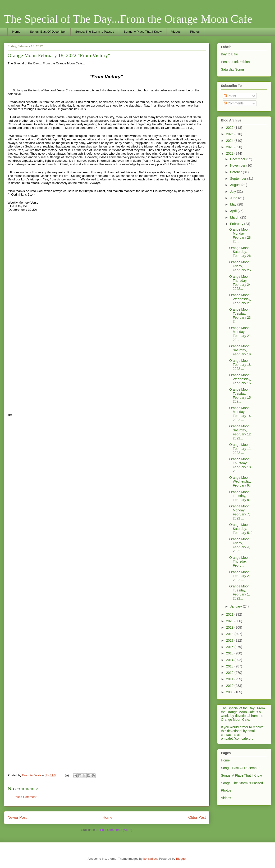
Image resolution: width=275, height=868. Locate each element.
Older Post (197, 817)
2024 (230, 141)
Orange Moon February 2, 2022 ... (240, 576)
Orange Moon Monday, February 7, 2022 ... (240, 512)
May (234, 204)
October (236, 172)
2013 (230, 666)
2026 (230, 128)
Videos (176, 32)
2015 (230, 653)
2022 (230, 153)
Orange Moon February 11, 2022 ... (240, 449)
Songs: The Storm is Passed (95, 32)
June (234, 198)
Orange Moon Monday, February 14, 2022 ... (240, 414)
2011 (230, 679)
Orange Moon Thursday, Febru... (239, 562)
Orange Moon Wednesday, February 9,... (241, 482)
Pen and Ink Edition (235, 62)
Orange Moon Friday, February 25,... (242, 266)
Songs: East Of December (48, 32)
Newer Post (17, 817)
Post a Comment (25, 797)
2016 (230, 647)
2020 (230, 621)
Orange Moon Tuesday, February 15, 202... (240, 395)
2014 (230, 660)
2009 (230, 692)
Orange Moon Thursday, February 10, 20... (240, 465)
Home (16, 32)
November (238, 166)
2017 (230, 640)
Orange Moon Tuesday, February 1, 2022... (240, 592)
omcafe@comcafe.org (237, 738)
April (234, 211)
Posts (230, 96)
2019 (230, 627)
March (235, 217)
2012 (230, 673)
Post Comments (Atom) (116, 830)
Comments (234, 103)
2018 (230, 634)
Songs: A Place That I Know (143, 32)
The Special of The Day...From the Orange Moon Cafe (128, 19)
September (238, 179)
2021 (230, 614)
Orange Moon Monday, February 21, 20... (240, 334)
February (237, 224)
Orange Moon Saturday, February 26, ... (242, 252)
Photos (195, 32)
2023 (230, 147)
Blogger (181, 859)
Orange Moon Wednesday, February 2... (240, 299)
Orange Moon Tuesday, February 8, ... (241, 496)
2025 (230, 134)
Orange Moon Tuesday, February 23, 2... (240, 315)
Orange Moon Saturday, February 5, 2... (242, 529)
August (236, 185)
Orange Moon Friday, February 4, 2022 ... (240, 545)
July (233, 192)
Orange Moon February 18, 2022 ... (240, 365)
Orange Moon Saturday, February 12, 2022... (240, 432)
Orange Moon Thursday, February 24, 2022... (240, 282)
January (236, 606)
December (238, 159)
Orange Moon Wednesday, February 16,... (242, 379)
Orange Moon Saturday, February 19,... (242, 350)
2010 (230, 686)
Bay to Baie (229, 54)
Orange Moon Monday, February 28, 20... (240, 235)
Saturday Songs (233, 69)
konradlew (150, 859)
